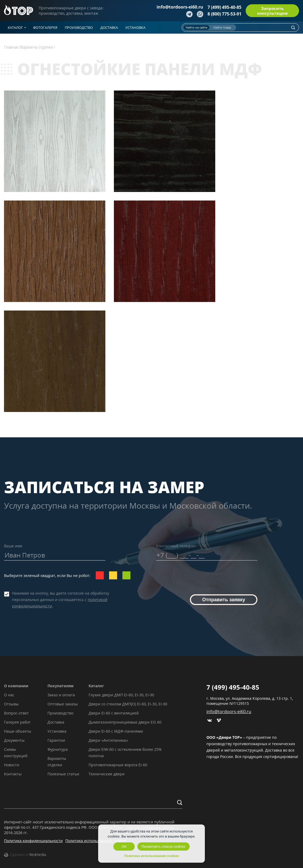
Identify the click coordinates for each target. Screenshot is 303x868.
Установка (57, 731)
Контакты (13, 774)
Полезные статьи (63, 774)
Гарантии (56, 740)
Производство (60, 713)
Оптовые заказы (63, 704)
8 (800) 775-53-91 (224, 14)
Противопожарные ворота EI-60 (118, 765)
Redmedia (38, 855)
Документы (14, 740)
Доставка (56, 722)
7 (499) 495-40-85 (224, 7)
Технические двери (107, 774)
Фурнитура (58, 749)
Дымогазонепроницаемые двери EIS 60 (125, 722)
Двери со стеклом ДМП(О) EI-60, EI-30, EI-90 (128, 704)
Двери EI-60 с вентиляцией (114, 713)
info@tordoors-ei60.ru (180, 7)
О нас (9, 695)
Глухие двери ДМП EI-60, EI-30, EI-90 (121, 695)
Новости (12, 765)
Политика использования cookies (96, 841)
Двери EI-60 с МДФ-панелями (116, 731)
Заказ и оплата (61, 695)
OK (124, 847)
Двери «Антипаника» (108, 740)
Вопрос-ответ (16, 713)
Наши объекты (18, 731)
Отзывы (11, 704)
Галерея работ (17, 722)
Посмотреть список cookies (163, 847)
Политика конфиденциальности (33, 841)
